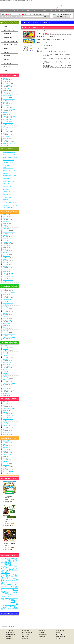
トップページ (7, 26)
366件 (11, 271)
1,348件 (11, 90)
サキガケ (5, 218)
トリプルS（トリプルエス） (10, 116)
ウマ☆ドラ (5, 113)
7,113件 (11, 257)
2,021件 (11, 138)
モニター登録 (6, 165)
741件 (11, 114)
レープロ (5, 140)
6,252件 (11, 94)
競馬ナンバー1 (6, 133)
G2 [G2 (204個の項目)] (7, 599)
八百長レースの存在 (8, 168)
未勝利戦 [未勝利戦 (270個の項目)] (5, 568)
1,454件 (11, 131)
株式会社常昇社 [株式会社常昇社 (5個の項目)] (8, 598)
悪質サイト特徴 (9, 638)
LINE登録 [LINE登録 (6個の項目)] (7, 581)
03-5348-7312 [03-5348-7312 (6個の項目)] (13, 578)
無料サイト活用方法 (11, 637)
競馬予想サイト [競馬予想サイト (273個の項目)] (9, 585)
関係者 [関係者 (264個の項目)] (12, 584)
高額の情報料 (6, 179)
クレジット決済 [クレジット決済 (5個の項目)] (15, 563)
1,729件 (31, 51)
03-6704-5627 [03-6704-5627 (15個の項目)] (4, 561)
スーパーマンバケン (8, 123)
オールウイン (6, 130)
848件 (11, 87)
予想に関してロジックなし (9, 171)
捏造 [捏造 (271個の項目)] (16, 576)
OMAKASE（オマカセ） (9, 239)
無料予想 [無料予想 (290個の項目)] (10, 596)
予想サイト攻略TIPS (8, 208)
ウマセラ (5, 126)
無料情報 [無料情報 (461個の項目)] (9, 570)
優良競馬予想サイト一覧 (10, 37)
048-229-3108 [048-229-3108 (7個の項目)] (13, 594)
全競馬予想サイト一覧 (9, 30)
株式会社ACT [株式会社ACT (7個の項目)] (15, 565)
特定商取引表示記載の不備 (9, 176)
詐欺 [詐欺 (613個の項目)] (5, 563)
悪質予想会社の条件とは (9, 152)
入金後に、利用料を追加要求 (10, 157)
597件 (11, 80)
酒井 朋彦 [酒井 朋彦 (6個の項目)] (12, 576)
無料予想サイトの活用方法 (10, 45)
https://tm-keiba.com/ (48, 34)
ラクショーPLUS (7, 120)
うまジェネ (5, 102)
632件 (11, 111)
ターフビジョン (7, 82)
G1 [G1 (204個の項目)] (15, 596)
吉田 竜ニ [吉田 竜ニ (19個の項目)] (7, 585)
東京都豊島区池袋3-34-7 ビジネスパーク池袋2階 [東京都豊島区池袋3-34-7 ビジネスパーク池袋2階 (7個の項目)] (10, 559)
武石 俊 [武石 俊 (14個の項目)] (9, 608)
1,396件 (11, 230)
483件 (11, 121)
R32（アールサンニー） (9, 99)
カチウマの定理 (7, 85)
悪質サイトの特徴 (8, 52)
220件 (11, 145)
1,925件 (11, 223)
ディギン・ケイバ (7, 89)
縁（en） (5, 458)
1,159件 (11, 107)
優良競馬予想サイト (44, 635)
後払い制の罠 (6, 189)
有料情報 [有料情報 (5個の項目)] (14, 587)
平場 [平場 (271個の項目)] (9, 563)
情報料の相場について (8, 194)
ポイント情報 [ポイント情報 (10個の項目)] (13, 581)
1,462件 (11, 460)
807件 (11, 301)
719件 (11, 124)
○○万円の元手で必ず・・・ (9, 163)
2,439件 (11, 128)
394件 (11, 97)
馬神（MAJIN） (7, 270)
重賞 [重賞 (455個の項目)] (8, 576)
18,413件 (11, 142)
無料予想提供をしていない (9, 184)
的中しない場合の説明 (8, 160)
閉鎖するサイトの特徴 (8, 200)
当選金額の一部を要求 (8, 192)
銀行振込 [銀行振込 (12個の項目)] (5, 583)
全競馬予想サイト (43, 633)
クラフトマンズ (7, 222)
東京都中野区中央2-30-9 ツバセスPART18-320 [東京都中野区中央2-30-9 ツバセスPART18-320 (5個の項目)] (10, 567)
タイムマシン (29, 45)
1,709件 (11, 261)
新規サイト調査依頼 (60, 637)
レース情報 (25, 637)
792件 (11, 247)
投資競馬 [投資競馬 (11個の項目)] (3, 571)
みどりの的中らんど (8, 246)
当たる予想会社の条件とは (9, 202)
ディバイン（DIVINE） (8, 92)
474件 (11, 135)
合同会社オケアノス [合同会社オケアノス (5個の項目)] (14, 559)
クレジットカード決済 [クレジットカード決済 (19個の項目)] (11, 574)
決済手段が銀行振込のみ (9, 181)
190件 (11, 403)
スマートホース (7, 78)
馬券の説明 (6, 59)
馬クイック (5, 259)
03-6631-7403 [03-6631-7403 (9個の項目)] (4, 558)
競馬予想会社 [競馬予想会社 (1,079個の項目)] (9, 571)
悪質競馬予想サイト (44, 637)
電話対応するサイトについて (10, 205)
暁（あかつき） (7, 256)
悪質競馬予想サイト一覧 (10, 34)
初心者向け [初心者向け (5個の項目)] (13, 600)
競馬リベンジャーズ (8, 96)
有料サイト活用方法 (11, 635)
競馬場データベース (9, 48)
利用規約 (6, 70)
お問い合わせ (59, 638)
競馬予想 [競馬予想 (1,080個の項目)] (9, 606)
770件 (11, 118)
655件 (11, 104)
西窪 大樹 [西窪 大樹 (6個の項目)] (7, 588)
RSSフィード (7, 67)
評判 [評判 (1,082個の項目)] (3, 576)
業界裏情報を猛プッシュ (9, 173)
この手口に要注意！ (8, 197)
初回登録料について (8, 187)
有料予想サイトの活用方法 (10, 41)
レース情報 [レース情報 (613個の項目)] (6, 565)
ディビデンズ (6, 137)
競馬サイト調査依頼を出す (10, 63)
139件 (11, 220)
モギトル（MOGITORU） (9, 109)
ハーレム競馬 (6, 106)
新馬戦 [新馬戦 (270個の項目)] (14, 608)
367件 (11, 240)
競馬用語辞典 (7, 56)
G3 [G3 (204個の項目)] (10, 599)
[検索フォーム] (33, 17)
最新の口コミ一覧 (10, 633)
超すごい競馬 (6, 402)
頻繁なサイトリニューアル (9, 155)
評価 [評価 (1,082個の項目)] (3, 580)
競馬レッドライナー (8, 300)
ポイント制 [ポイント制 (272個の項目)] (6, 578)
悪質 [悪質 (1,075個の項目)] (13, 601)
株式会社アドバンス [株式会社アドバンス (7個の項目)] (10, 592)
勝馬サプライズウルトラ (9, 144)
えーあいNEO (6, 229)
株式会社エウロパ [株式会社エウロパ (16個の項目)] (13, 568)
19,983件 (11, 83)
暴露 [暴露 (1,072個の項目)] (7, 594)
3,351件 (11, 100)
